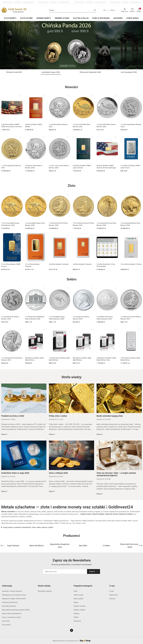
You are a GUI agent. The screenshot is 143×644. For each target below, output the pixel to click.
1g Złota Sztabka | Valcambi (82, 264)
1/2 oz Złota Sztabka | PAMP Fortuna (11, 265)
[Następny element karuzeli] (140, 545)
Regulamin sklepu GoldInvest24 (14, 598)
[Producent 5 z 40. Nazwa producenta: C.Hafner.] (106, 545)
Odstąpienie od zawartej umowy (14, 595)
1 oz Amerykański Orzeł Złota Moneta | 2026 (106, 224)
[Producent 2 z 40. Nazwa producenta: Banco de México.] (37, 545)
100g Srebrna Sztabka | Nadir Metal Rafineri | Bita (106, 359)
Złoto (76, 591)
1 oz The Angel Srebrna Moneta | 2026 (131, 125)
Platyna (76, 613)
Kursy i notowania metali (11, 617)
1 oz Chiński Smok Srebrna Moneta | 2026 (10, 317)
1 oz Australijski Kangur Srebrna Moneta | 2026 (57, 317)
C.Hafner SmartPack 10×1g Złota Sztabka (106, 265)
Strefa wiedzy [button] (44, 585)
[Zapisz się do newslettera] (65, 571)
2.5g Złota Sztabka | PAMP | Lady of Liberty (82, 167)
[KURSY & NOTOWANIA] (101, 18)
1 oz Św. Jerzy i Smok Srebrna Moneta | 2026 (59, 167)
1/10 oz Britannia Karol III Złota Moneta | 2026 (83, 224)
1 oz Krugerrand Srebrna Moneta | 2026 (81, 317)
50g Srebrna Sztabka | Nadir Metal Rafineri (82, 359)
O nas (112, 591)
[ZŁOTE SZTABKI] (26, 18)
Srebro (76, 602)
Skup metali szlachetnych (12, 613)
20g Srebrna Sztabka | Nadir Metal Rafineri (35, 359)
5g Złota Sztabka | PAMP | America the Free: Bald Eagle (106, 167)
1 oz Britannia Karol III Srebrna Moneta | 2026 (131, 317)
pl (106, 10)
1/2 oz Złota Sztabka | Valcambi (33, 265)
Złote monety (79, 595)
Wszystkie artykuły (45, 591)
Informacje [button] (7, 585)
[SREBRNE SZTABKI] (62, 18)
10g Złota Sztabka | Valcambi (59, 264)
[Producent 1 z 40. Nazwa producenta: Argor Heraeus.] (13, 545)
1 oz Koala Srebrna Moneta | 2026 (58, 125)
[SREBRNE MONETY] (44, 18)
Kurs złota (6, 621)
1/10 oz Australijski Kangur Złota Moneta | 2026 (10, 224)
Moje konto (114, 595)
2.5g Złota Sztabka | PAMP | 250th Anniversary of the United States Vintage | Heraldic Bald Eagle (12, 126)
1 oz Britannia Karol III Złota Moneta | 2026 (58, 224)
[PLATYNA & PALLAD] (81, 18)
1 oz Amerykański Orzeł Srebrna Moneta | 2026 (12, 359)
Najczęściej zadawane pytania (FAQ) (16, 609)
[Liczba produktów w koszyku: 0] (139, 10)
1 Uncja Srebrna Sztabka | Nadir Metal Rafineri (60, 359)
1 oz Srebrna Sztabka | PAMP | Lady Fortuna (130, 167)
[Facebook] (72, 630)
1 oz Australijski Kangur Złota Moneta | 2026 (35, 224)
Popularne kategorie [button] (83, 585)
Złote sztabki (78, 598)
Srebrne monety (79, 606)
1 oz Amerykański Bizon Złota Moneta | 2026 (130, 224)
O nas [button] (112, 585)
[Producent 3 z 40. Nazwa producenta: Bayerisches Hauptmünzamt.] (60, 545)
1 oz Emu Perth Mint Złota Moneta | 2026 (82, 125)
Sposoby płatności (9, 606)
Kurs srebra (6, 624)
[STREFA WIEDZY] (133, 18)
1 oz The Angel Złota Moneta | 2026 (11, 167)
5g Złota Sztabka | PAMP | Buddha (34, 125)
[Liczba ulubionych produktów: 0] (132, 10)
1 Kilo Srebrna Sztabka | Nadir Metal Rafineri (130, 359)
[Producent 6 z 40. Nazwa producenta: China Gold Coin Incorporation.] (130, 545)
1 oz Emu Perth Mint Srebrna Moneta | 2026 (106, 125)
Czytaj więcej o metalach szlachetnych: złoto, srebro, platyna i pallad (28, 527)
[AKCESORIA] (118, 18)
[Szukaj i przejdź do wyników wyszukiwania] (95, 10)
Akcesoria (77, 621)
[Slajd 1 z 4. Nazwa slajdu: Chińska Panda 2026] (71, 45)
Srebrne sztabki (79, 609)
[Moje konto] (125, 10)
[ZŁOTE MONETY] (10, 18)
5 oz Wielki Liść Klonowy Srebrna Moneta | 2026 (105, 317)
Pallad (76, 617)
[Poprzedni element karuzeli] (3, 545)
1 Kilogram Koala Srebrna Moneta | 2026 (34, 167)
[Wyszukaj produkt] (73, 10)
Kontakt (112, 598)
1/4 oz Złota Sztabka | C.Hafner (131, 264)
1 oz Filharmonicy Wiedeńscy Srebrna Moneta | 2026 (35, 317)
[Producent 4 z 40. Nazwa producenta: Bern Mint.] (83, 545)
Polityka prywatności (10, 602)
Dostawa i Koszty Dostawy (12, 591)
